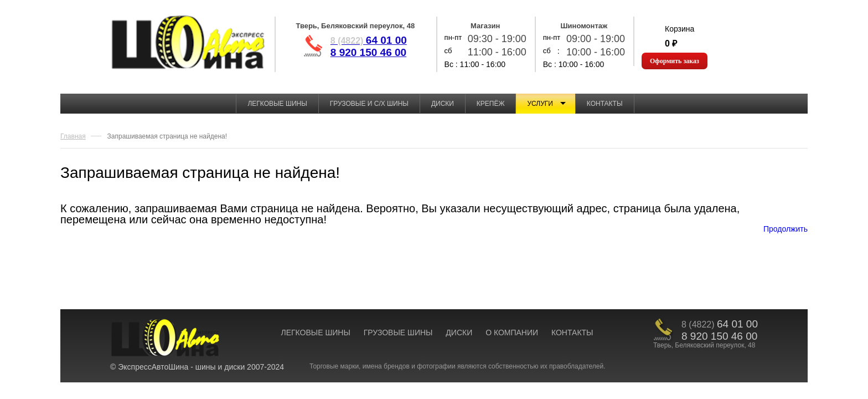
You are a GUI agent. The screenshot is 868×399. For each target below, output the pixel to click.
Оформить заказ (675, 61)
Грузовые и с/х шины (369, 104)
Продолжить (786, 229)
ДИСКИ (459, 332)
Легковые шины (277, 104)
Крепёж (491, 104)
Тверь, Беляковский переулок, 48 (355, 26)
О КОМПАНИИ (512, 332)
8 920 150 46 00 (368, 52)
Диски (443, 104)
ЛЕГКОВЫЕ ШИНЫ (315, 332)
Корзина (680, 29)
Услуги (540, 104)
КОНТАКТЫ (572, 332)
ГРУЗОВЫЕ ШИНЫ (398, 332)
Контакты (605, 104)
